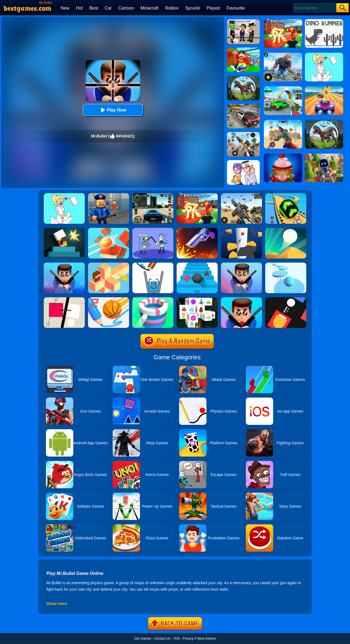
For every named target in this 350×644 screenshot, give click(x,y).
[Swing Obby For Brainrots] (243, 49)
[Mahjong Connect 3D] (197, 299)
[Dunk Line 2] (109, 299)
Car (108, 8)
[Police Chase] (243, 106)
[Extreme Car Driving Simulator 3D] (153, 195)
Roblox (172, 8)
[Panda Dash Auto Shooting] (243, 134)
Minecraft (150, 8)
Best (94, 8)
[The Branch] (109, 264)
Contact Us (162, 639)
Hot (79, 8)
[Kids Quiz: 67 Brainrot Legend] (197, 195)
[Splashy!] (286, 264)
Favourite (236, 8)
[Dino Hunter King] (243, 78)
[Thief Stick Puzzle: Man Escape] (153, 230)
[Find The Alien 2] (243, 21)
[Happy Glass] (153, 264)
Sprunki (192, 8)
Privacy (188, 639)
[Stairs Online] (197, 264)
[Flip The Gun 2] (197, 230)
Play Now (113, 110)
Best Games (207, 639)
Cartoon (126, 8)
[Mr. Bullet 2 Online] (241, 299)
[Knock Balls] (109, 230)
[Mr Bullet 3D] (241, 264)
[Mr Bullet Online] (64, 264)
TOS (176, 639)
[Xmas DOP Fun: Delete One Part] (64, 195)
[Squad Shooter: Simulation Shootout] (241, 195)
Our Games (143, 639)
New (65, 8)
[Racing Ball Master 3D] (286, 195)
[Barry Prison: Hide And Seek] (109, 195)
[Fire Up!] (286, 299)
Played (213, 8)
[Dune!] (286, 230)
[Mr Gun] (64, 230)
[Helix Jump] (241, 230)
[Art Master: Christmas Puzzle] (243, 162)
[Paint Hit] (153, 299)
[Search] (315, 8)
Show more (57, 604)
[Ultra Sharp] (64, 299)
